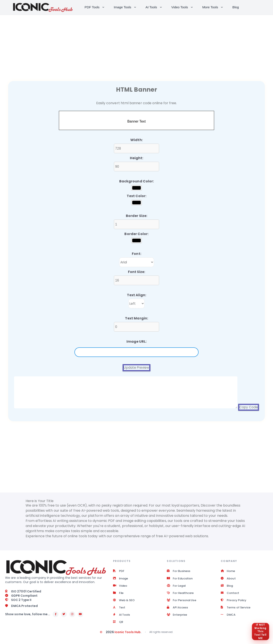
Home (228, 572)
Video (121, 587)
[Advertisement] (136, 45)
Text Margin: (136, 318)
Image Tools (126, 7)
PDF (119, 572)
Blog (236, 7)
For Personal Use (183, 602)
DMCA (228, 618)
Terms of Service (237, 610)
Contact (230, 595)
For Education (181, 579)
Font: (136, 254)
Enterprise (178, 618)
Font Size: (137, 272)
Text (119, 610)
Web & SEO (125, 602)
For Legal (177, 587)
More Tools (213, 7)
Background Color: (136, 181)
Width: (136, 140)
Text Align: (137, 295)
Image (121, 579)
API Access (178, 610)
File (118, 595)
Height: (137, 158)
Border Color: (136, 234)
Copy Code (249, 407)
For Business (179, 572)
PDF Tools (95, 7)
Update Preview (136, 368)
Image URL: (137, 341)
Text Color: (137, 196)
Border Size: (136, 216)
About (229, 579)
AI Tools (154, 7)
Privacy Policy (234, 602)
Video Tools (182, 7)
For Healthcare (182, 595)
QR (118, 625)
